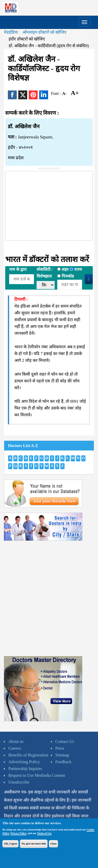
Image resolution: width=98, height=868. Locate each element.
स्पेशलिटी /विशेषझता (45, 273)
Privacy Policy (18, 833)
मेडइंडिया (11, 32)
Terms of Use (44, 833)
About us (16, 741)
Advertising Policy (24, 762)
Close (53, 844)
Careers (15, 748)
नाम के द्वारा (18, 269)
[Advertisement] (45, 204)
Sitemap (62, 755)
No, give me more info (34, 844)
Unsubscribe (19, 782)
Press (60, 748)
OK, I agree (10, 844)
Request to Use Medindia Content (37, 775)
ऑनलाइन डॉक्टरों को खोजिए (44, 32)
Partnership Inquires (25, 769)
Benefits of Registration (28, 755)
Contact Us (65, 741)
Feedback (63, 762)
